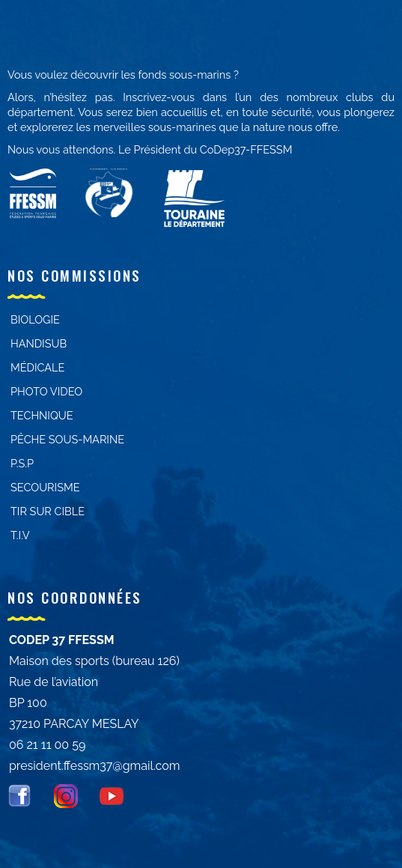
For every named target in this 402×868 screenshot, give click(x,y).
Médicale (37, 367)
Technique (42, 415)
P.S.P (22, 463)
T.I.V (20, 535)
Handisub (39, 343)
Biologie (35, 319)
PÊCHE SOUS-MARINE (67, 439)
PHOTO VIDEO (46, 391)
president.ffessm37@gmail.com (95, 766)
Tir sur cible (48, 511)
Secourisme (45, 487)
